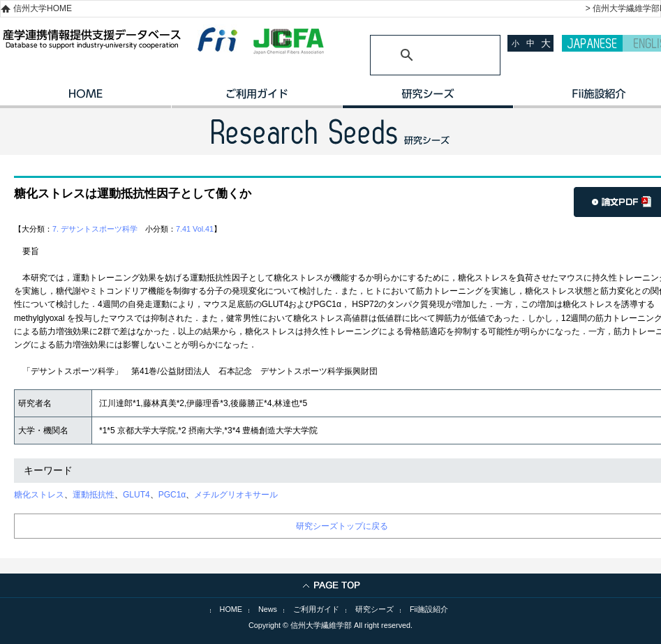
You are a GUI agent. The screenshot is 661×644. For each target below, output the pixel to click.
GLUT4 (136, 495)
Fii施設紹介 (429, 609)
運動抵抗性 (94, 495)
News (268, 609)
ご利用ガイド (257, 98)
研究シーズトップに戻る (342, 526)
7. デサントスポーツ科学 (95, 229)
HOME (86, 98)
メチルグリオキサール (236, 495)
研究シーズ (428, 98)
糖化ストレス (39, 495)
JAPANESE (592, 43)
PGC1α (172, 495)
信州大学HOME (43, 8)
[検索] (418, 55)
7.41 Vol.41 (195, 229)
